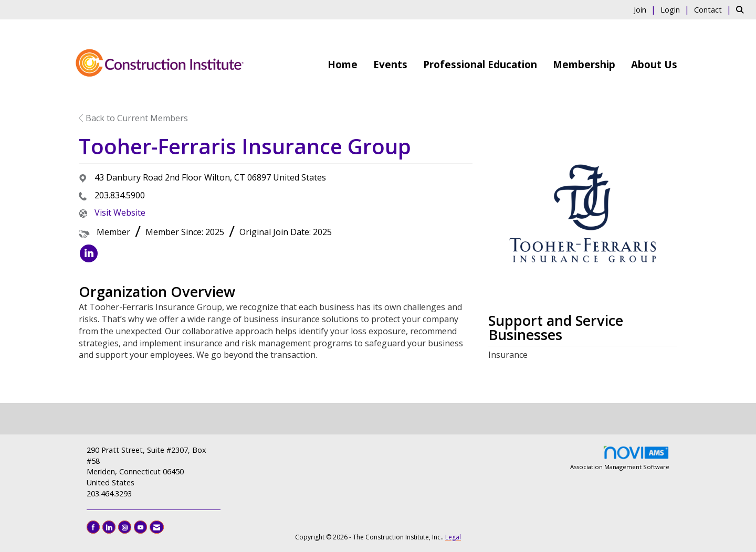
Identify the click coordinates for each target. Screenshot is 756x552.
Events (390, 64)
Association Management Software (620, 458)
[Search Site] (742, 9)
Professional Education (480, 64)
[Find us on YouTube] (140, 527)
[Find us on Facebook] (93, 527)
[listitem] (646, 9)
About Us (654, 64)
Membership (584, 64)
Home (343, 64)
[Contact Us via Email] (157, 527)
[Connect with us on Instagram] (125, 527)
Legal (453, 537)
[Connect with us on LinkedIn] (109, 527)
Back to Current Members (133, 118)
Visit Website (120, 213)
